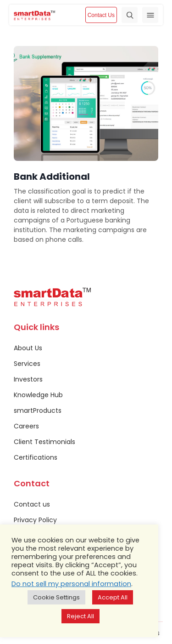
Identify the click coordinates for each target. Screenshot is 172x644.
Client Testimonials (44, 442)
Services (27, 364)
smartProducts (38, 410)
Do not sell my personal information (71, 584)
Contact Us (101, 15)
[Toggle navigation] (150, 15)
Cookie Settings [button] (56, 597)
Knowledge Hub (38, 395)
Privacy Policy (35, 520)
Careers (26, 426)
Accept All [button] (113, 597)
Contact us (32, 504)
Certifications (36, 457)
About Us (28, 348)
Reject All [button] (80, 616)
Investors (28, 379)
